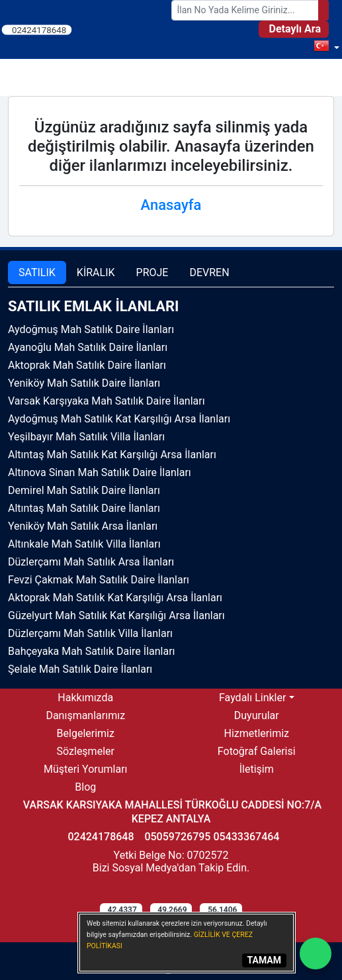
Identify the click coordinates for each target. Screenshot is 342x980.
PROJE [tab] (152, 272)
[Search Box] (245, 10)
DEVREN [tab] (209, 272)
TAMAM (264, 960)
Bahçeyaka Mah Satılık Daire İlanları (92, 651)
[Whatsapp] (316, 954)
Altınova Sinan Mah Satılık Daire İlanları (100, 472)
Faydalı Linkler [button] (252, 698)
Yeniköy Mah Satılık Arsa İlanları (83, 526)
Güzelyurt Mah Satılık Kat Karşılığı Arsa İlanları (116, 615)
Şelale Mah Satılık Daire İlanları (80, 669)
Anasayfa (171, 205)
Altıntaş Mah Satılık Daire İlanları (84, 508)
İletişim (257, 769)
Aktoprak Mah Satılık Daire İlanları (87, 365)
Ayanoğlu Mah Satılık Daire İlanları (88, 347)
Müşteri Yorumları (86, 769)
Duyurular (257, 715)
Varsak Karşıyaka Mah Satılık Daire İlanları (107, 401)
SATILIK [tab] (37, 272)
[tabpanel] (171, 488)
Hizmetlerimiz (256, 733)
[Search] (323, 10)
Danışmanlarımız (85, 715)
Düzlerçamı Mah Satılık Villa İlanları (90, 633)
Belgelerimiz (86, 733)
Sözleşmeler (86, 751)
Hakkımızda (85, 698)
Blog (85, 787)
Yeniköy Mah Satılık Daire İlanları (84, 383)
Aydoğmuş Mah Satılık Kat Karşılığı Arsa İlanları (119, 419)
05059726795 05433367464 (212, 837)
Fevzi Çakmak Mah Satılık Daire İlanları (99, 580)
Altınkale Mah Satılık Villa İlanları (84, 544)
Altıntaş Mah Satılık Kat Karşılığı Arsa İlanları (112, 455)
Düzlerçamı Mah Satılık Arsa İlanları (91, 562)
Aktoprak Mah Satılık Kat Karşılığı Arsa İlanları (115, 598)
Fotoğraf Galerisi (257, 751)
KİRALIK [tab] (96, 272)
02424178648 (39, 29)
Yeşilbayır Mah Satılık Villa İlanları (86, 437)
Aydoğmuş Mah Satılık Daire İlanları (91, 329)
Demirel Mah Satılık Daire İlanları (84, 490)
